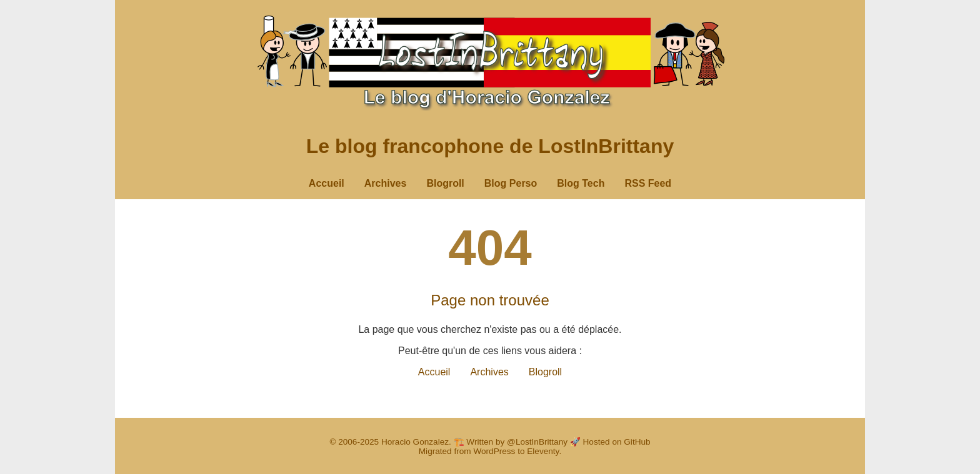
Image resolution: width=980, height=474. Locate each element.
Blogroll (445, 183)
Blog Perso (511, 183)
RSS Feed (648, 183)
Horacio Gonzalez (415, 442)
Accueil (327, 183)
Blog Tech (581, 183)
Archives (386, 183)
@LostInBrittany (537, 442)
